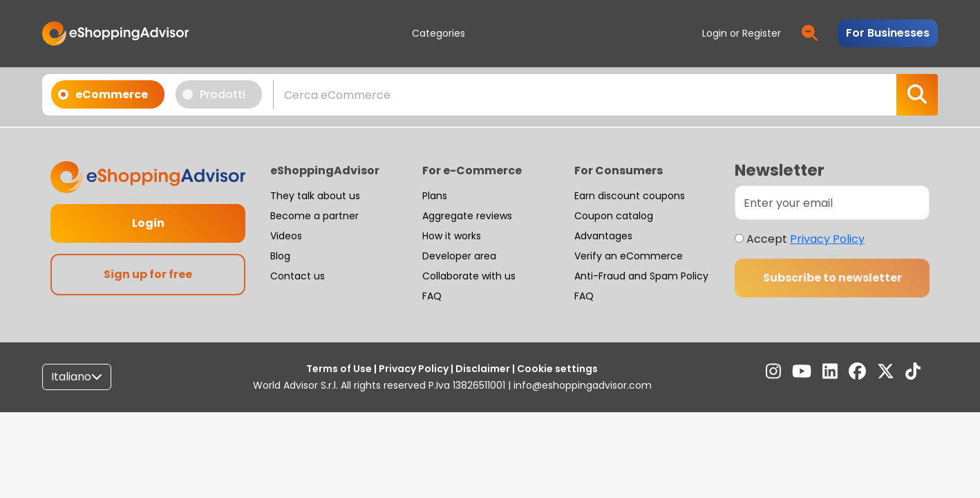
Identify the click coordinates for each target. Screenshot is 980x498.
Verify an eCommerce (629, 256)
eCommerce (107, 94)
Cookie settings (556, 369)
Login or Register (742, 33)
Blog (280, 256)
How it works (452, 236)
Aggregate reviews (467, 216)
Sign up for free (148, 274)
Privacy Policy (827, 239)
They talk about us (315, 196)
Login (148, 223)
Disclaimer (483, 369)
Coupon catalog (614, 216)
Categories (439, 33)
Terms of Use (340, 369)
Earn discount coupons (630, 196)
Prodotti (218, 94)
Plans (435, 196)
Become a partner (314, 216)
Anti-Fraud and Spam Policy (641, 276)
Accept (805, 239)
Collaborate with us (469, 276)
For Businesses (888, 33)
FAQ (432, 296)
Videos (286, 236)
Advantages (603, 236)
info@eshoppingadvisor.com (583, 385)
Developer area (459, 256)
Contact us (298, 276)
